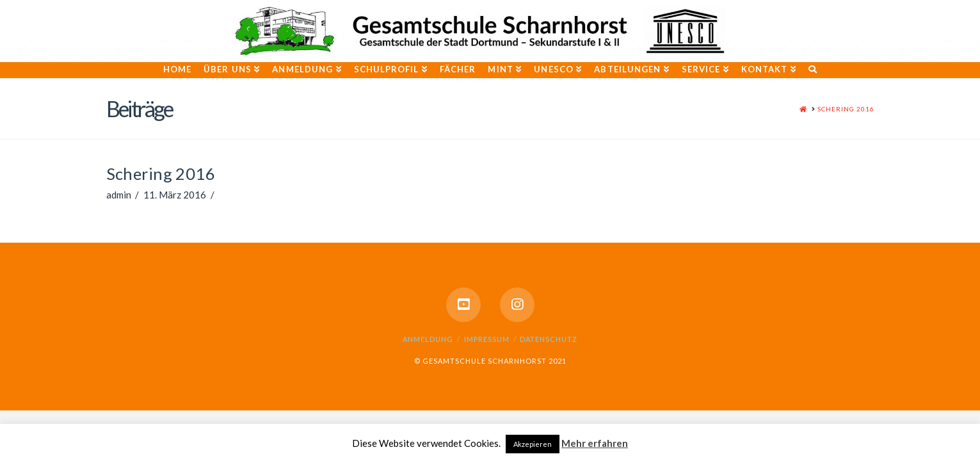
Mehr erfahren (595, 443)
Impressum (487, 339)
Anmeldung (428, 339)
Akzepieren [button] (533, 444)
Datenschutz (549, 339)
